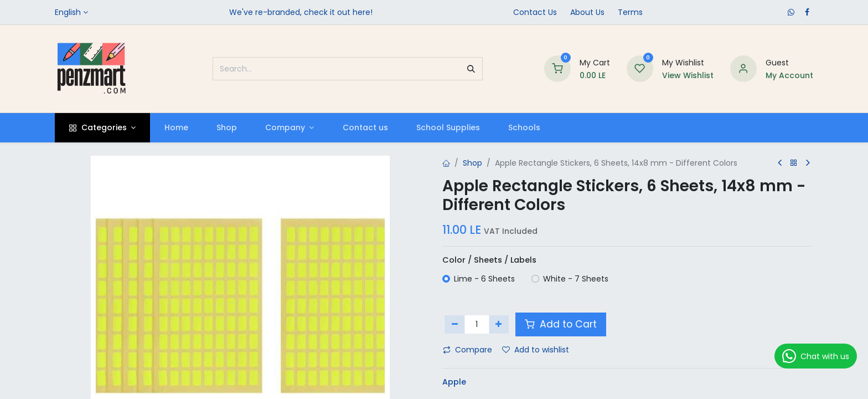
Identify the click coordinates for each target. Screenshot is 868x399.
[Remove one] (455, 324)
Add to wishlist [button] (536, 350)
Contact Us (535, 12)
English (68, 12)
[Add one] (499, 324)
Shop (472, 163)
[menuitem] (176, 128)
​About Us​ (587, 12)
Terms (630, 12)
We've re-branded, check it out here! (301, 12)
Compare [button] (467, 350)
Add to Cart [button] (561, 324)
